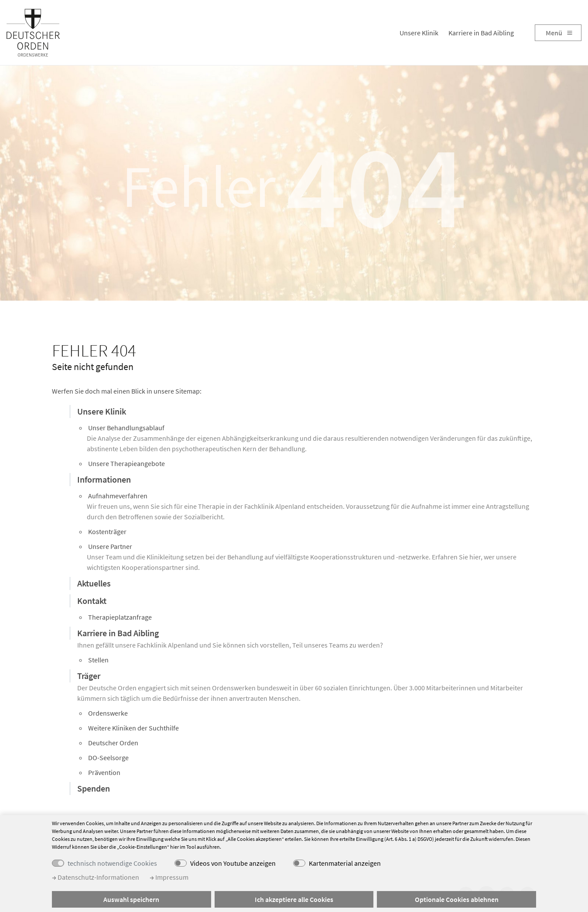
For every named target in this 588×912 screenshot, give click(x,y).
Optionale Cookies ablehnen (457, 899)
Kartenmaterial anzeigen (345, 863)
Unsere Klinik (419, 33)
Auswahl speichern (131, 899)
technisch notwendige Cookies (112, 863)
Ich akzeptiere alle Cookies (294, 899)
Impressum (169, 877)
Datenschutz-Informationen (96, 877)
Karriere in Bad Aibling (481, 33)
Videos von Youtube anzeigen (233, 863)
